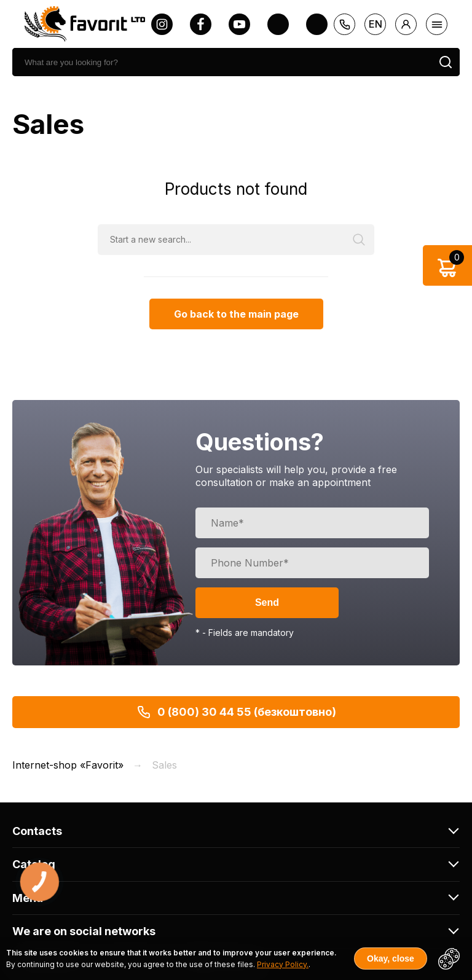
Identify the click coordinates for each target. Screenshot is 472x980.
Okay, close (391, 958)
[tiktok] (317, 24)
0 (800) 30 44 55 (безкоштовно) (236, 712)
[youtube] (239, 24)
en (376, 24)
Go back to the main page (236, 314)
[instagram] (162, 24)
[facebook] (201, 24)
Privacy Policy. (283, 964)
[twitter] (278, 24)
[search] (222, 62)
